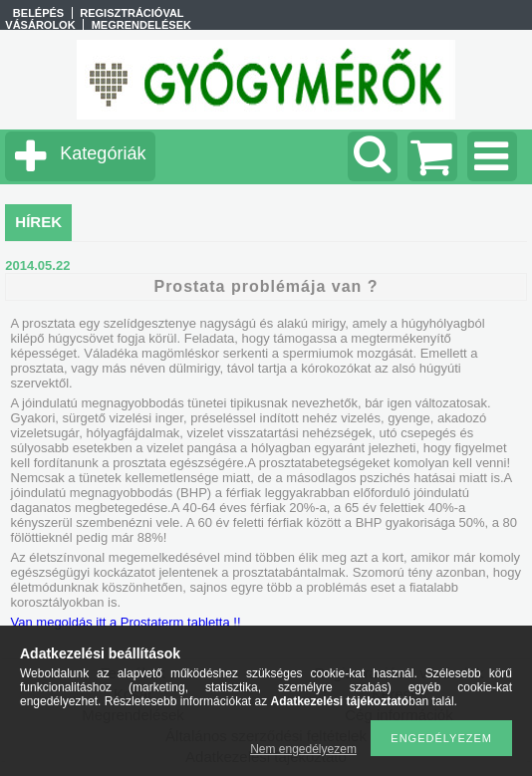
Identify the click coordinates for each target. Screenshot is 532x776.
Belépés (38, 13)
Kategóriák (103, 153)
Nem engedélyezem (303, 749)
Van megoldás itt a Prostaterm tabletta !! (126, 622)
